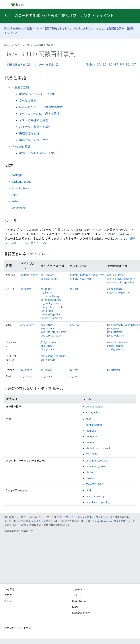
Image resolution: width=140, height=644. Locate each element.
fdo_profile (47, 311)
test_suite (92, 454)
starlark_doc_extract (98, 448)
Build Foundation (14, 28)
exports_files (20, 188)
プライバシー (26, 628)
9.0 (99, 65)
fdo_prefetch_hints (52, 307)
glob (14, 195)
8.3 (122, 65)
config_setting (94, 425)
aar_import (47, 275)
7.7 (134, 65)
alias (89, 419)
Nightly (90, 65)
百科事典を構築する (45, 45)
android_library (49, 279)
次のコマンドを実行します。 (38, 153)
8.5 (110, 65)
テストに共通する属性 (34, 120)
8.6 (105, 65)
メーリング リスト (83, 28)
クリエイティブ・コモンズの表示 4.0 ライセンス (82, 517)
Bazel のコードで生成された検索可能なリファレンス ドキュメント (59, 16)
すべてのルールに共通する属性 (39, 114)
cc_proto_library (50, 296)
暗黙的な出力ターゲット (35, 140)
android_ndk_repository (121, 279)
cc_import (46, 289)
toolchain (91, 478)
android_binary (29, 275)
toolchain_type (94, 484)
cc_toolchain (114, 289)
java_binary (27, 325)
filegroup (91, 431)
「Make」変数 (21, 147)
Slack (75, 607)
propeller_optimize (52, 318)
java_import (48, 325)
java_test (75, 325)
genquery (91, 437)
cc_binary (26, 289)
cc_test (74, 289)
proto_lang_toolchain (53, 356)
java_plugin (114, 328)
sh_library (46, 376)
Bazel (7, 45)
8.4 (116, 65)
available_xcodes (117, 342)
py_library (46, 370)
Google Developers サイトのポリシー (113, 521)
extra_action (93, 412)
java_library (47, 328)
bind (88, 491)
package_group (22, 182)
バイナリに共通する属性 (35, 127)
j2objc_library (48, 342)
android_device (116, 275)
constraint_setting (96, 461)
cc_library (46, 293)
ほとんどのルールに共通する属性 (41, 107)
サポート (77, 595)
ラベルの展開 (28, 101)
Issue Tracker (80, 601)
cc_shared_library (51, 300)
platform (91, 472)
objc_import (48, 346)
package (17, 175)
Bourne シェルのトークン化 (37, 94)
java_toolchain (116, 336)
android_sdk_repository (121, 282)
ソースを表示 (49, 64)
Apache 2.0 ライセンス (41, 521)
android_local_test (80, 279)
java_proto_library (51, 336)
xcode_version (116, 349)
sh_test (74, 376)
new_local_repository (98, 502)
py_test (74, 370)
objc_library (47, 349)
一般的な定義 (20, 88)
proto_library (48, 360)
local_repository (95, 496)
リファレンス (22, 45)
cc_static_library (50, 303)
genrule (90, 442)
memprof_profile (51, 314)
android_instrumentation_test (87, 275)
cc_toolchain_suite (118, 293)
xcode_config (115, 346)
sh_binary (26, 376)
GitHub (8, 601)
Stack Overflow (81, 613)
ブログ (8, 595)
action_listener (94, 407)
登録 (129, 28)
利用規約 (9, 628)
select (16, 201)
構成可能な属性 (29, 133)
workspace (19, 208)
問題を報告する (19, 64)
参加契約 (111, 28)
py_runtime (114, 370)
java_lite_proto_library (54, 332)
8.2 (128, 65)
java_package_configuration (124, 325)
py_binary (26, 370)
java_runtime (115, 332)
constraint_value (96, 466)
